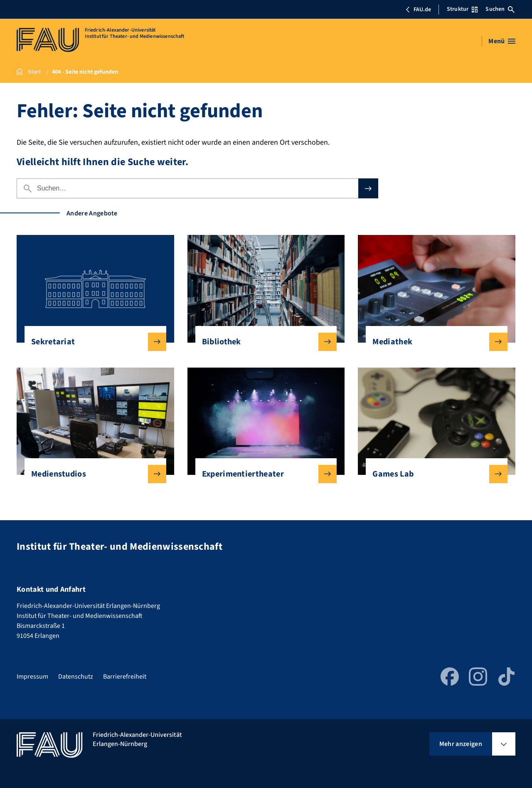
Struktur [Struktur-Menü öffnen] (462, 9)
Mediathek (433, 342)
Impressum (32, 677)
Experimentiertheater (263, 474)
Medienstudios (92, 474)
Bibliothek (263, 342)
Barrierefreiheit (125, 677)
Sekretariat (92, 342)
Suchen (500, 9)
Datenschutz (76, 677)
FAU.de (418, 10)
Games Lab (433, 474)
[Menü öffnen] (502, 41)
